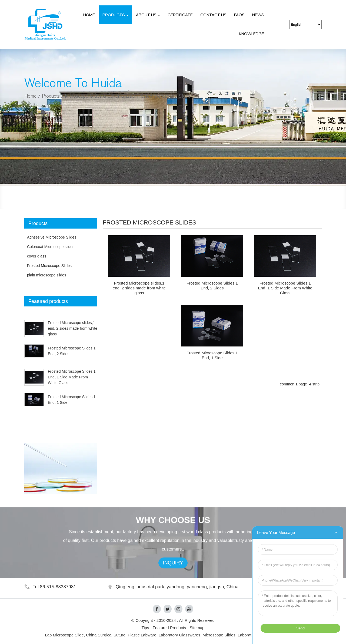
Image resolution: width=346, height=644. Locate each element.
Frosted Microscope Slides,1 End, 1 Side (212, 355)
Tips (145, 628)
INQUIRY (173, 575)
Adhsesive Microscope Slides (52, 237)
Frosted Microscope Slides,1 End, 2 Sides (212, 285)
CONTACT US (213, 15)
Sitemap (197, 628)
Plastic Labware (142, 635)
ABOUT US (148, 15)
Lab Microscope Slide (64, 635)
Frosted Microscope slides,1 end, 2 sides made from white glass (73, 328)
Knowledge (252, 34)
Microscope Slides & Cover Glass (98, 96)
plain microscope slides (47, 275)
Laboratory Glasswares (179, 635)
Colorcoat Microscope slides (51, 247)
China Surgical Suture (106, 635)
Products (115, 15)
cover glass (37, 256)
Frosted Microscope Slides (164, 96)
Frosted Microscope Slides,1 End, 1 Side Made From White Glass (72, 377)
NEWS (258, 15)
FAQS (239, 15)
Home (89, 15)
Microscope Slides (219, 635)
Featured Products (169, 628)
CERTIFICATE (180, 15)
